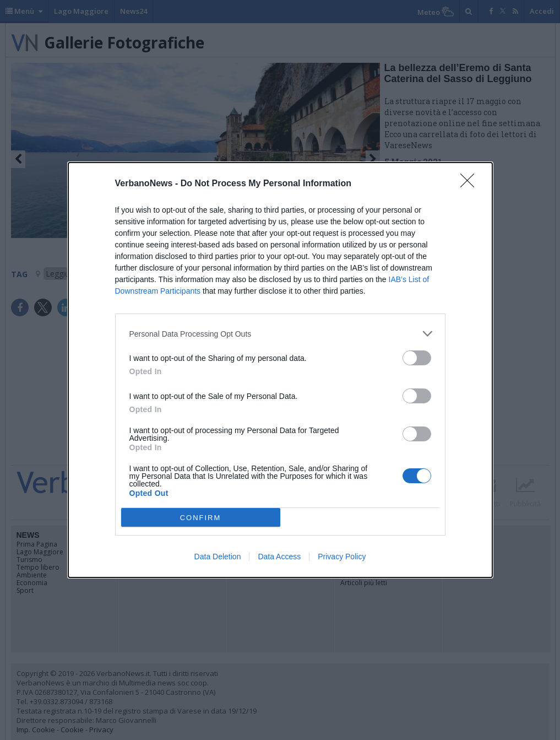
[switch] (417, 358)
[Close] (471, 184)
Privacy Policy (342, 557)
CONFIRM (201, 518)
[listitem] (280, 334)
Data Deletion (218, 557)
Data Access (279, 557)
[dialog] (280, 370)
